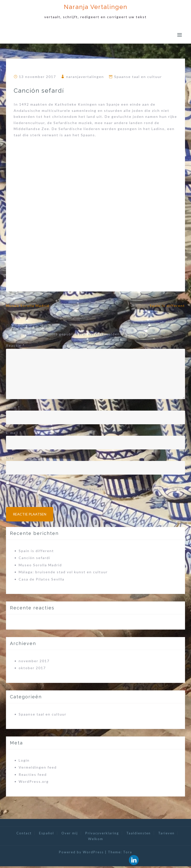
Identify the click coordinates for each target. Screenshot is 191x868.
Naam (13, 407)
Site (10, 458)
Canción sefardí (34, 559)
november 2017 (34, 663)
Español (47, 835)
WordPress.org (34, 783)
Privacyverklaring (102, 835)
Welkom (96, 841)
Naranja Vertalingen (96, 7)
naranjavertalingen (85, 77)
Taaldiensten (139, 835)
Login (24, 762)
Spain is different (167, 306)
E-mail (14, 433)
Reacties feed (33, 776)
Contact (24, 835)
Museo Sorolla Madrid (28, 306)
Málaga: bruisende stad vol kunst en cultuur (63, 574)
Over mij (70, 835)
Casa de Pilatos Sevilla (42, 581)
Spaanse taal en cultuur (138, 77)
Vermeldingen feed (38, 769)
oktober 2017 (32, 670)
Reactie (15, 345)
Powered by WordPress (81, 854)
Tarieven (166, 835)
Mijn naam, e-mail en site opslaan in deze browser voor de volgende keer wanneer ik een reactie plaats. (95, 492)
